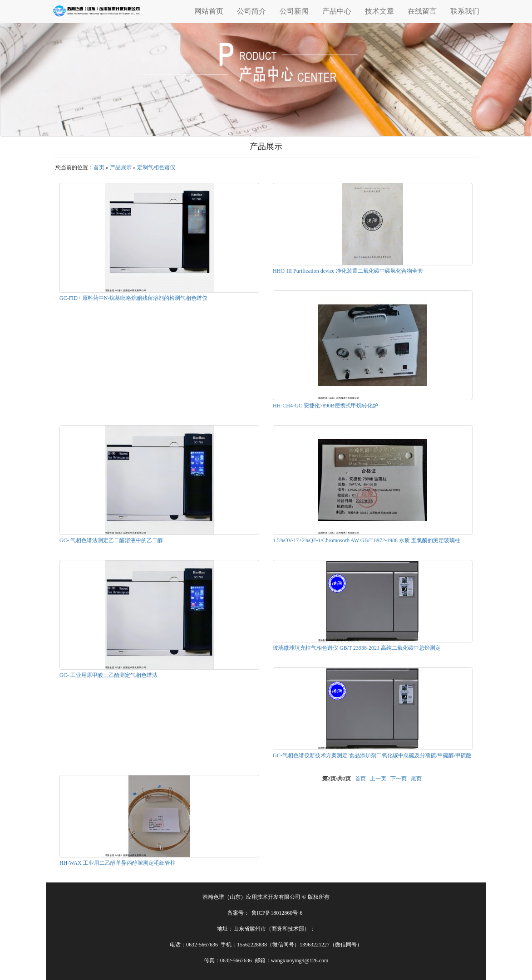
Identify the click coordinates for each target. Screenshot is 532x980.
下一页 (399, 779)
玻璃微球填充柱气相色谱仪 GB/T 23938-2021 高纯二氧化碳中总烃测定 (357, 648)
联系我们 (465, 11)
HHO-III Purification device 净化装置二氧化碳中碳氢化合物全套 (348, 271)
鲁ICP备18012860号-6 (277, 913)
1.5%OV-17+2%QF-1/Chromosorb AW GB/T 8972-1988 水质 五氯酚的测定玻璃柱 (367, 540)
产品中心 (337, 11)
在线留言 (422, 11)
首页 (99, 167)
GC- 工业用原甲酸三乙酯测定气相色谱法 (108, 675)
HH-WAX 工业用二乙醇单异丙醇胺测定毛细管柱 (118, 863)
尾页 (416, 779)
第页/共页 (337, 779)
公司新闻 (294, 11)
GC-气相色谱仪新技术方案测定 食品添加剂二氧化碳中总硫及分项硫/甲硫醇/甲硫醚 (372, 755)
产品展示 (121, 167)
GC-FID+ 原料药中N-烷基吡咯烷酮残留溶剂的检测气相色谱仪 (133, 298)
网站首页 (209, 11)
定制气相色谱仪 (156, 167)
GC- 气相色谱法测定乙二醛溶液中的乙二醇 (111, 540)
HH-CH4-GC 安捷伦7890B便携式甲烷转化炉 (325, 406)
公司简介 (251, 11)
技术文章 (379, 11)
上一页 (378, 779)
